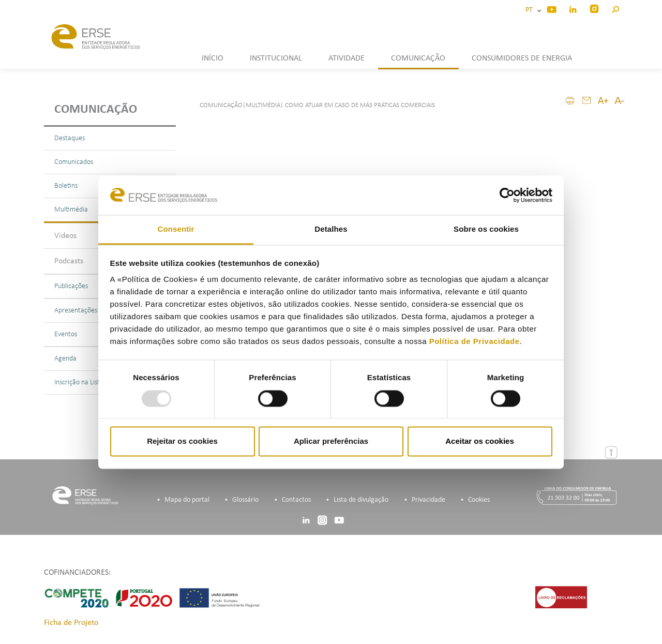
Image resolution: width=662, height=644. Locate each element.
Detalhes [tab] (331, 229)
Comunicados (74, 162)
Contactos (296, 500)
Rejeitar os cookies (182, 441)
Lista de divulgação (361, 500)
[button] (615, 8)
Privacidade (428, 500)
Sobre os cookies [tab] (486, 229)
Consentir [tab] (176, 229)
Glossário (245, 500)
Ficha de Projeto (71, 623)
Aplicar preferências (331, 441)
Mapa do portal (187, 500)
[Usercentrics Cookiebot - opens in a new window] (507, 195)
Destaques (70, 138)
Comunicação (96, 110)
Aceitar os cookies (480, 441)
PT (531, 10)
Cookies (479, 500)
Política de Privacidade (475, 342)
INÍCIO (213, 58)
